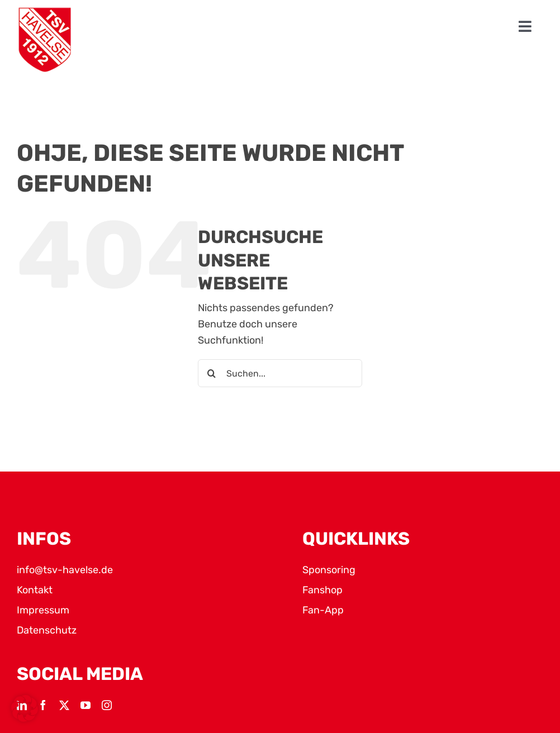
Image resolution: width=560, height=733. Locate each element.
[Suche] (212, 373)
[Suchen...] (280, 373)
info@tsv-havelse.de (65, 570)
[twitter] (64, 705)
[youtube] (86, 705)
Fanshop (322, 590)
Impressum (43, 610)
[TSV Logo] (45, 40)
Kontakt (35, 590)
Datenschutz (47, 630)
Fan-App (323, 610)
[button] (25, 708)
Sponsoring (329, 570)
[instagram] (107, 705)
